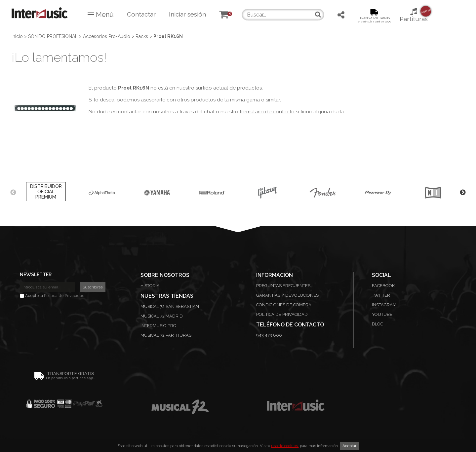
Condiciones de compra (284, 305)
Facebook (383, 286)
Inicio (17, 36)
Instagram (384, 305)
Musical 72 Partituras (166, 335)
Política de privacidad (282, 314)
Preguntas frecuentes (283, 286)
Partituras (414, 15)
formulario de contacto (267, 112)
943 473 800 (269, 335)
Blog (378, 324)
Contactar (141, 14)
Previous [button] (13, 193)
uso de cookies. (285, 446)
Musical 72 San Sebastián (170, 306)
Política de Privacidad (64, 296)
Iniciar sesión (187, 14)
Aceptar (349, 446)
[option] (46, 193)
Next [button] (463, 193)
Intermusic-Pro (159, 326)
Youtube (382, 314)
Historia (150, 286)
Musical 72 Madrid (162, 316)
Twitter (381, 295)
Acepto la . (53, 296)
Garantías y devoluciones (287, 295)
